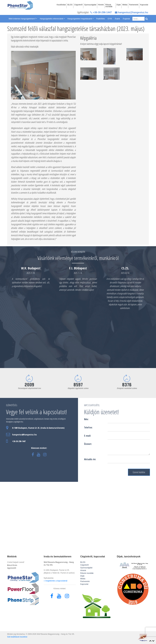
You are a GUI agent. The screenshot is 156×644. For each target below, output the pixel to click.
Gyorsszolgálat (90, 5)
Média (125, 5)
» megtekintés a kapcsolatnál (56, 581)
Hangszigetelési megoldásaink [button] (80, 19)
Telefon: (88, 427)
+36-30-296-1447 (101, 12)
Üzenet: (88, 444)
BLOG (70, 5)
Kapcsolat (144, 5)
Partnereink (134, 5)
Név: (86, 419)
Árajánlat (126, 19)
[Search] (138, 19)
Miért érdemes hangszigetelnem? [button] (22, 19)
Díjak (119, 5)
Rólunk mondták (109, 6)
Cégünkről (78, 5)
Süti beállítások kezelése (17, 637)
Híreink (101, 5)
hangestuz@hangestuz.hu (131, 12)
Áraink (117, 19)
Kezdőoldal (61, 5)
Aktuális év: (90, 459)
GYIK (110, 19)
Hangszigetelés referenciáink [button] (51, 19)
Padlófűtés (101, 19)
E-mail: (88, 436)
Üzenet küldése (139, 472)
